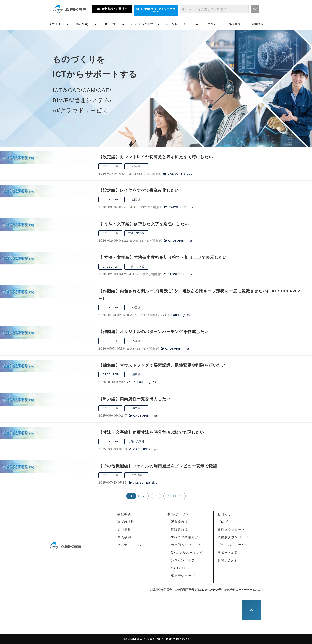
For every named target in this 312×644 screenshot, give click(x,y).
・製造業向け (178, 522)
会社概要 (124, 514)
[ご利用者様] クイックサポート (158, 10)
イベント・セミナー (179, 24)
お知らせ (224, 514)
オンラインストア (142, 24)
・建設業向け (178, 530)
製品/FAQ (82, 24)
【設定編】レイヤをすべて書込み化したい (139, 190)
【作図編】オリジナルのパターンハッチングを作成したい (154, 332)
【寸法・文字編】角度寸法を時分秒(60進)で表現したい (151, 432)
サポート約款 (228, 553)
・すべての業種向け (183, 537)
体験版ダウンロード (233, 537)
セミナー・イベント (133, 545)
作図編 (136, 307)
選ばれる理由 (128, 522)
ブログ (212, 24)
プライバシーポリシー (235, 545)
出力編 (136, 408)
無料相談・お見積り (115, 9)
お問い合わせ (228, 560)
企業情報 (55, 24)
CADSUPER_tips (180, 174)
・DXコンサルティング (185, 553)
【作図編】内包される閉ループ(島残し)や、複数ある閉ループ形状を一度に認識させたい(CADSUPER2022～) (201, 295)
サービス (110, 24)
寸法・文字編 (136, 233)
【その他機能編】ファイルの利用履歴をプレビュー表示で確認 (158, 466)
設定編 (136, 166)
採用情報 (258, 24)
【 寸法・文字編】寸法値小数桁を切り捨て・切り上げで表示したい (163, 257)
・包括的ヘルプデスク (185, 545)
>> (181, 496)
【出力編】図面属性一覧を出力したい (135, 399)
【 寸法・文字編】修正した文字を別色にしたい (144, 224)
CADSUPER (110, 166)
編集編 (136, 374)
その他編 (136, 475)
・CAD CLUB (178, 568)
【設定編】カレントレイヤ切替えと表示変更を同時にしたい (156, 157)
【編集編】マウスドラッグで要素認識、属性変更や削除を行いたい (162, 365)
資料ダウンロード (231, 530)
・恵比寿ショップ (181, 576)
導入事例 (235, 24)
